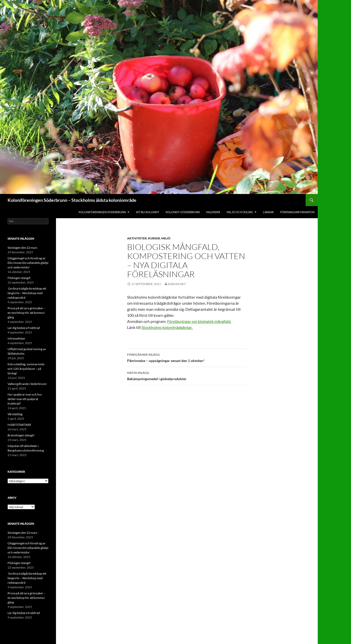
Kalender (213, 212)
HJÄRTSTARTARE (19, 425)
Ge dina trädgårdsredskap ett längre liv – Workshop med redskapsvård (27, 293)
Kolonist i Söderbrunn (183, 212)
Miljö (166, 238)
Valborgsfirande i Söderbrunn (27, 384)
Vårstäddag (15, 414)
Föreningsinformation (297, 212)
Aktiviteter (137, 238)
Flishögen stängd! (19, 278)
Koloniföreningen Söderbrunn (102, 212)
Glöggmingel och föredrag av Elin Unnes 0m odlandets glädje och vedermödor (28, 263)
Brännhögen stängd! (21, 435)
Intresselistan (16, 338)
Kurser (154, 238)
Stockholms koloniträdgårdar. (167, 327)
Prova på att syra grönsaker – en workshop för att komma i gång (26, 313)
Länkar (268, 212)
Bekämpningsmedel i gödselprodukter (187, 375)
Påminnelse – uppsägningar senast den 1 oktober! (187, 357)
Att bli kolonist (148, 212)
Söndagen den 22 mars (22, 248)
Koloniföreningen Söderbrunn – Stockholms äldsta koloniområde (72, 200)
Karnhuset (177, 284)
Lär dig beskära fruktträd (24, 328)
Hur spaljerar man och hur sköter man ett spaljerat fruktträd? (25, 399)
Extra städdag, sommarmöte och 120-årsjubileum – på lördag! (26, 369)
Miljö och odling (240, 212)
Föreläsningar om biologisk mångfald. (199, 321)
